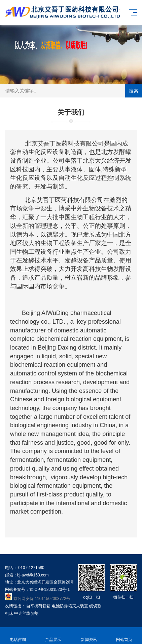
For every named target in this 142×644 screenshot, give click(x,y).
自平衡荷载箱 (38, 606)
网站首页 (125, 636)
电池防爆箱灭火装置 (70, 606)
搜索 (134, 91)
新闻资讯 (89, 636)
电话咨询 (18, 636)
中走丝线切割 (26, 613)
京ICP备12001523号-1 (49, 590)
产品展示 (54, 636)
